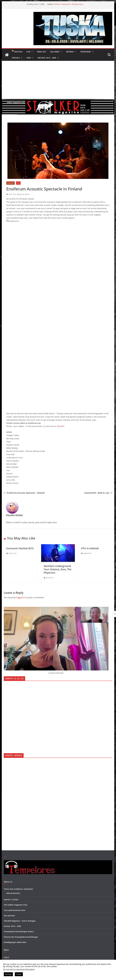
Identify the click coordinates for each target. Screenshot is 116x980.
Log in (6, 843)
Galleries (55, 52)
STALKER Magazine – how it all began (20, 807)
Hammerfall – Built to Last (98, 379)
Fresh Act (42, 52)
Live (28, 52)
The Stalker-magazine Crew (15, 791)
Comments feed (11, 854)
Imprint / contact (11, 786)
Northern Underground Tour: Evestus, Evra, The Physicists (57, 455)
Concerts (11, 183)
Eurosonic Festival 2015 (20, 434)
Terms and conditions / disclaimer (18, 775)
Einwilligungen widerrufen (15, 828)
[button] (32, 52)
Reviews (70, 52)
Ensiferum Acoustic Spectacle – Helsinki (24, 379)
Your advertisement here (15, 796)
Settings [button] (8, 974)
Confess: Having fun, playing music (69, 4)
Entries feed (9, 849)
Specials (16, 58)
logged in (21, 484)
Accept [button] (19, 974)
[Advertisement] (58, 80)
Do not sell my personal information (19, 969)
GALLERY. (61, 312)
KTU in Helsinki (90, 434)
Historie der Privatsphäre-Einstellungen (21, 823)
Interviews (86, 52)
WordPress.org (10, 859)
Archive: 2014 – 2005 (47, 58)
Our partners (9, 802)
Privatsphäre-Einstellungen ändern (19, 818)
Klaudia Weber (25, 194)
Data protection (13, 779)
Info (29, 58)
